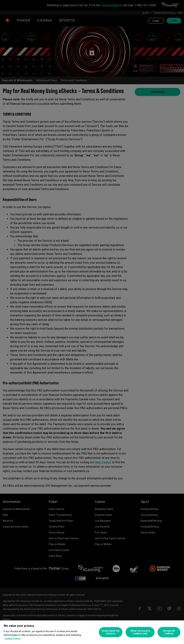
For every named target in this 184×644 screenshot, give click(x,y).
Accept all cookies (169, 632)
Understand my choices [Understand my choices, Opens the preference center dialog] (111, 632)
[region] (92, 632)
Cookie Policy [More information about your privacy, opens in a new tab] (13, 638)
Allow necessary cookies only (140, 632)
